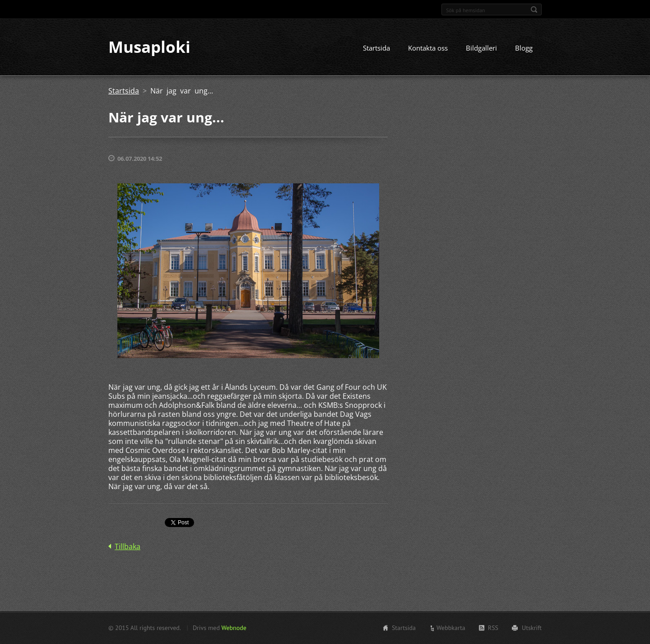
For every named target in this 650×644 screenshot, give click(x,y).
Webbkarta (451, 628)
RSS (493, 628)
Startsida (376, 48)
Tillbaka (128, 547)
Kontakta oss (428, 48)
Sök (534, 9)
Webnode (234, 628)
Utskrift (532, 628)
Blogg (524, 48)
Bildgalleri (481, 48)
